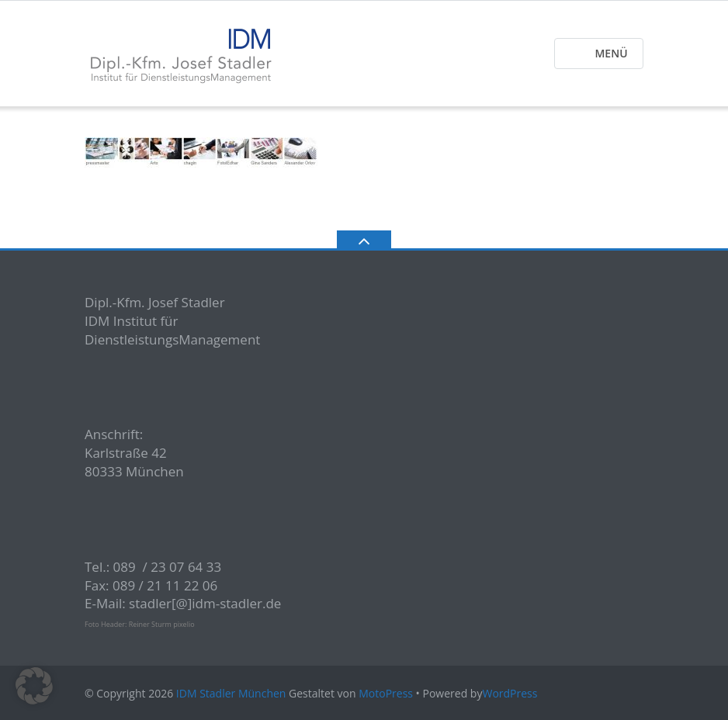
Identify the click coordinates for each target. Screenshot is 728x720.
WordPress (510, 693)
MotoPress (386, 693)
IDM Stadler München (231, 693)
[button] (34, 686)
